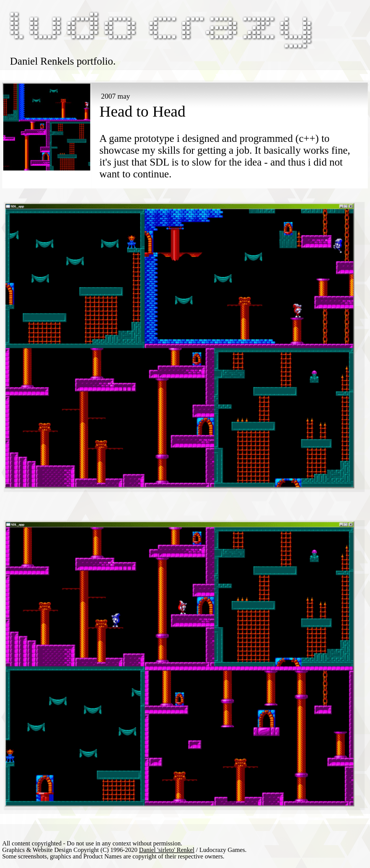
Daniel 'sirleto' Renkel (167, 850)
